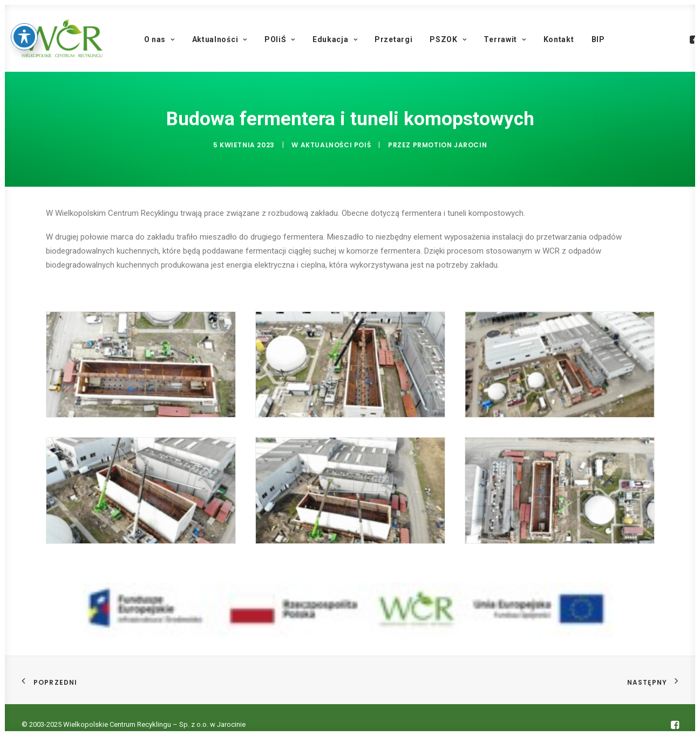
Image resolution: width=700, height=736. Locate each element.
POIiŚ (280, 39)
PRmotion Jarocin (450, 144)
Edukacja (335, 39)
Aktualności (220, 39)
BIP (598, 39)
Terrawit (505, 39)
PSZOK (448, 39)
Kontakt (559, 39)
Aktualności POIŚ (336, 144)
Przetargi (393, 39)
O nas (159, 39)
